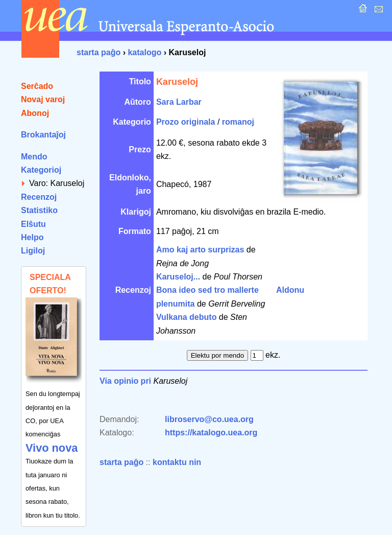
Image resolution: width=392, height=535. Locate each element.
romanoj (238, 122)
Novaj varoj (43, 99)
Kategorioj (41, 170)
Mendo (34, 157)
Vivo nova (52, 448)
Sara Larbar (179, 102)
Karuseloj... (178, 277)
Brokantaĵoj (43, 135)
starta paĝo (99, 52)
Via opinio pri (125, 381)
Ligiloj (33, 251)
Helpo (32, 237)
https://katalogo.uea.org (211, 433)
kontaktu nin (177, 462)
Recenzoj (39, 197)
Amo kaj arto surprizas (200, 250)
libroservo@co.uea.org (209, 419)
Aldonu (290, 290)
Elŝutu (33, 224)
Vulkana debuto (187, 317)
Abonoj (35, 113)
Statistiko (39, 210)
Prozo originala (186, 122)
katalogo (144, 52)
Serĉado (37, 86)
